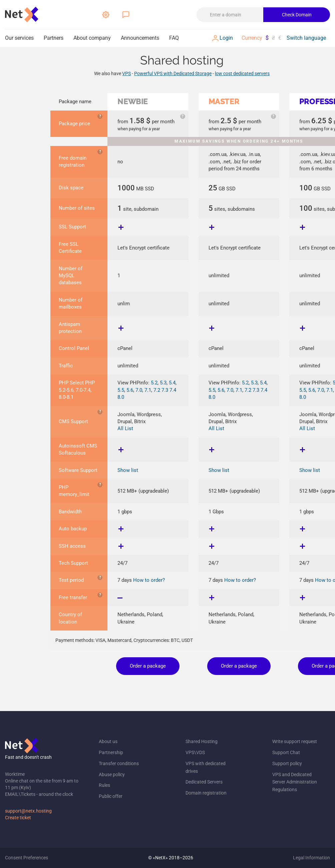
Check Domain (297, 15)
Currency (252, 38)
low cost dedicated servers (242, 73)
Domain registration (206, 793)
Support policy (287, 763)
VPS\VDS (195, 752)
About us (108, 741)
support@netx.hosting (28, 811)
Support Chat (286, 752)
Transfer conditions (119, 763)
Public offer (111, 796)
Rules (104, 785)
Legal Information (311, 858)
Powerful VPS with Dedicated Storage (173, 73)
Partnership (111, 752)
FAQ (174, 38)
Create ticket (18, 818)
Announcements (140, 38)
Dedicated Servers (204, 782)
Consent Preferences (27, 858)
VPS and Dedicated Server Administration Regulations (295, 782)
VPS (126, 73)
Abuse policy (112, 774)
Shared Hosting (202, 741)
